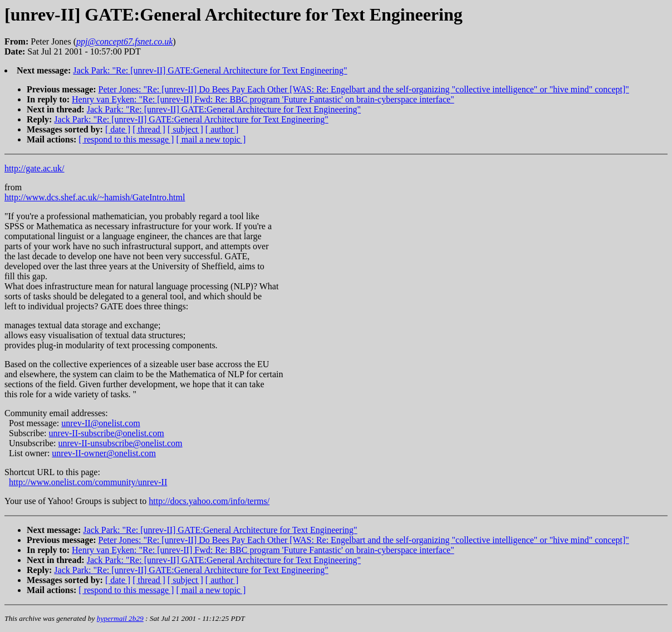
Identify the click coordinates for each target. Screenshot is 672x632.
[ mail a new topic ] (211, 139)
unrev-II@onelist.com (100, 423)
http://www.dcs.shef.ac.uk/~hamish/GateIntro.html (95, 197)
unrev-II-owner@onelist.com (104, 453)
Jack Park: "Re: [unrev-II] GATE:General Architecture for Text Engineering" (210, 70)
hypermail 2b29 (120, 618)
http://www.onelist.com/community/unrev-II (88, 482)
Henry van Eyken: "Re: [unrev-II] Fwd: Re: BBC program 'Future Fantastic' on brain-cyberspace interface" (263, 99)
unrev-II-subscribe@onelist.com (107, 433)
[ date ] (118, 129)
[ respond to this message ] (126, 139)
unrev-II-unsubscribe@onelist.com (120, 443)
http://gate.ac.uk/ (35, 168)
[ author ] (222, 129)
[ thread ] (149, 129)
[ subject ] (185, 129)
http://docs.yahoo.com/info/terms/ (209, 501)
